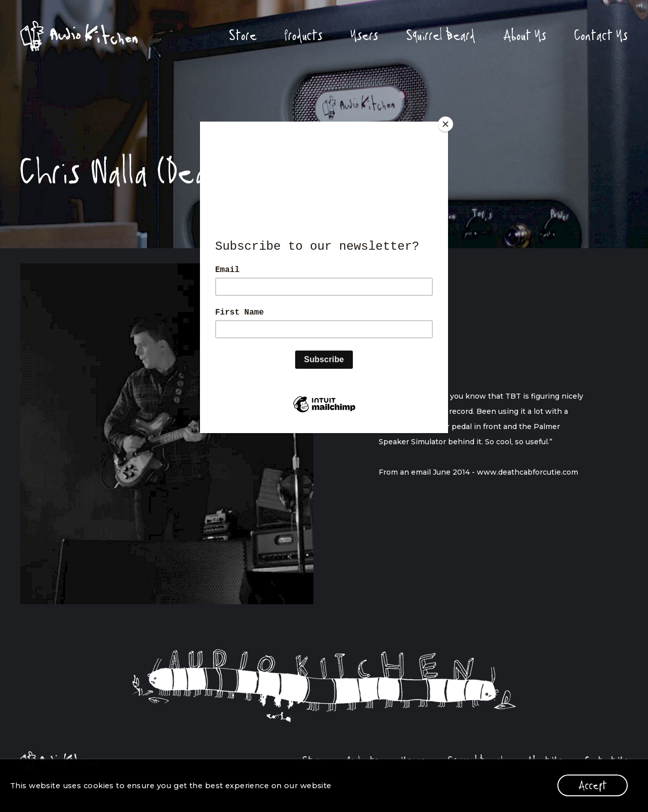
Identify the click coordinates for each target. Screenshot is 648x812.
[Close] (445, 124)
